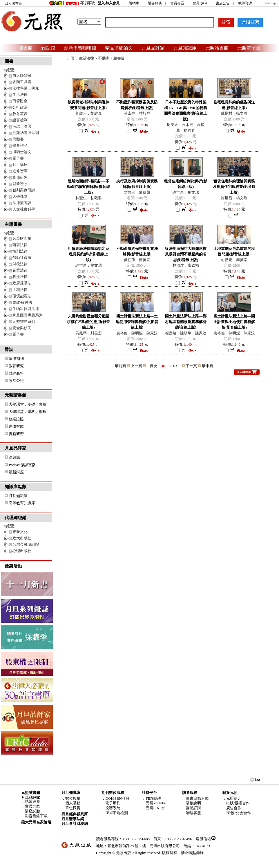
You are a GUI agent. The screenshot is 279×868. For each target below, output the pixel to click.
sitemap (270, 3)
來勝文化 (20, 532)
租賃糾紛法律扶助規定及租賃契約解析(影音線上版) (89, 254)
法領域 (14, 457)
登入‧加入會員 (109, 3)
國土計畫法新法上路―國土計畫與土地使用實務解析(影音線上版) (234, 322)
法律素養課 (22, 203)
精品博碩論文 (119, 48)
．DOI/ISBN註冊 (115, 798)
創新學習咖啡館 (80, 48)
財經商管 (16, 373)
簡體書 (18, 139)
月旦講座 (20, 165)
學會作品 (20, 145)
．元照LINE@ (154, 808)
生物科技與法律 (26, 309)
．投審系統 (111, 808)
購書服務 (155, 3)
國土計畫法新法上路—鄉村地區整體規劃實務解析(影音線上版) (186, 322)
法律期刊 (16, 359)
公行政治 (20, 107)
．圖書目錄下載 (195, 798)
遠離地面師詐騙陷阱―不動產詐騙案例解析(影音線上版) (88, 187)
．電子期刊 (111, 803)
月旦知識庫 (185, 48)
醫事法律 (20, 245)
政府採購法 (22, 283)
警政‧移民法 (22, 302)
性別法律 (20, 251)
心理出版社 (22, 551)
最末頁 (208, 366)
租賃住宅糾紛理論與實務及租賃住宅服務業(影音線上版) (234, 187)
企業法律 (20, 270)
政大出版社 (22, 538)
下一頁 (191, 366)
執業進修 (32, 801)
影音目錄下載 (36, 816)
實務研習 (20, 177)
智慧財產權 (22, 238)
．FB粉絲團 (152, 798)
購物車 (134, 3)
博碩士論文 (22, 152)
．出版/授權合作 (236, 803)
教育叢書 (20, 114)
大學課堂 (20, 196)
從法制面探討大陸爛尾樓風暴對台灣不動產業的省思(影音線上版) (186, 254)
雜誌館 (48, 48)
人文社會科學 (24, 209)
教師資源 (245, 3)
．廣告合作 (232, 808)
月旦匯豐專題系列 (28, 315)
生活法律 (20, 95)
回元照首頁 (13, 3)
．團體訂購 (192, 808)
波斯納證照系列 (26, 133)
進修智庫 (20, 171)
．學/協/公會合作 (237, 813)
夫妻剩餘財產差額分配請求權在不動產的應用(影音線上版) (88, 322)
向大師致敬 (22, 75)
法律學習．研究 (26, 88)
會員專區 (177, 3)
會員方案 (32, 806)
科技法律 (20, 277)
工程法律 (20, 290)
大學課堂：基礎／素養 (28, 404)
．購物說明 (192, 803)
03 (175, 366)
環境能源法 (22, 296)
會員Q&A (200, 3)
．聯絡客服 (192, 813)
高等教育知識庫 (22, 503)
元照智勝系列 (24, 322)
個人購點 (73, 803)
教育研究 (16, 366)
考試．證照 (22, 126)
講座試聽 (32, 811)
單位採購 (73, 808)
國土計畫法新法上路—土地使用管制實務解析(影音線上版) (137, 322)
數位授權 (73, 798)
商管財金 (20, 101)
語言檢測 (20, 120)
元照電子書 (249, 48)
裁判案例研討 (24, 190)
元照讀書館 (217, 48)
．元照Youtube (154, 803)
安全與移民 (22, 328)
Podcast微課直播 (22, 465)
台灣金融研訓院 (26, 544)
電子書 (18, 158)
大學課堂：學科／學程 (28, 412)
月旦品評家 (153, 48)
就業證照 (20, 184)
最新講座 (16, 472)
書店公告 (223, 3)
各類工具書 (22, 82)
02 (170, 366)
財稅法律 (20, 264)
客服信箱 (203, 839)
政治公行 (16, 381)
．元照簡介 (232, 798)
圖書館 (26, 48)
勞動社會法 (22, 258)
